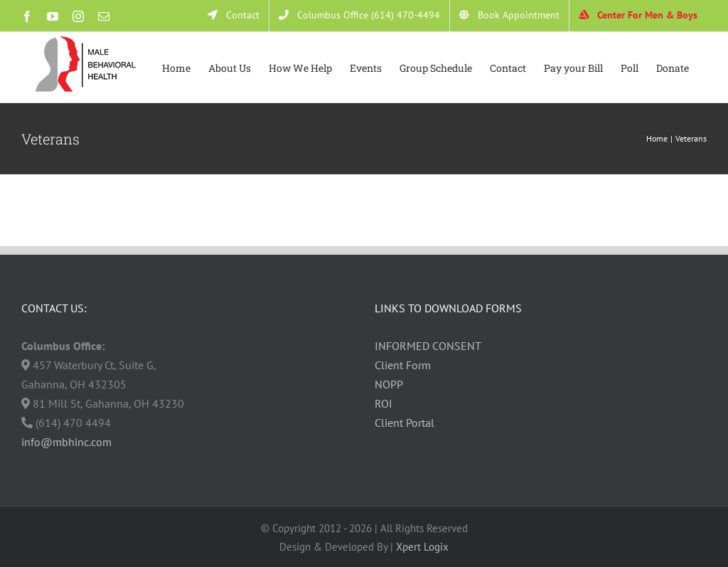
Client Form (403, 365)
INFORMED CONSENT (428, 346)
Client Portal (405, 423)
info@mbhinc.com (66, 442)
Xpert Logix (422, 547)
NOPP (389, 384)
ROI (384, 403)
